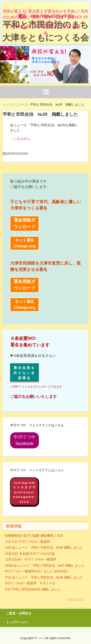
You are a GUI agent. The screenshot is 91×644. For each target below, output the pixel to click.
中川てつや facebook (26, 440)
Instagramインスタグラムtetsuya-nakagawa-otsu (25, 492)
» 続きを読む (75, 599)
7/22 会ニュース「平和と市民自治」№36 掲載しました (44, 577)
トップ (7, 105)
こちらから (22, 139)
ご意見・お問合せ (19, 613)
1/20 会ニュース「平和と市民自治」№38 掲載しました (44, 548)
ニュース (21, 105)
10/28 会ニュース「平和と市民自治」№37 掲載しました (45, 565)
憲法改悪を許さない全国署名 (25, 373)
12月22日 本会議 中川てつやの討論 (30, 554)
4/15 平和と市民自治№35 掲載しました (33, 589)
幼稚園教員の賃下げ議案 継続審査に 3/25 (34, 536)
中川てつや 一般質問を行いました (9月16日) (36, 571)
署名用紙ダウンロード (25, 223)
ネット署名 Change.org (25, 243)
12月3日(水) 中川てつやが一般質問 (31, 559)
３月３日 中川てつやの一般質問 (27, 542)
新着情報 (14, 526)
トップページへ (17, 622)
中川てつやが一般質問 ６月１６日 (30, 583)
